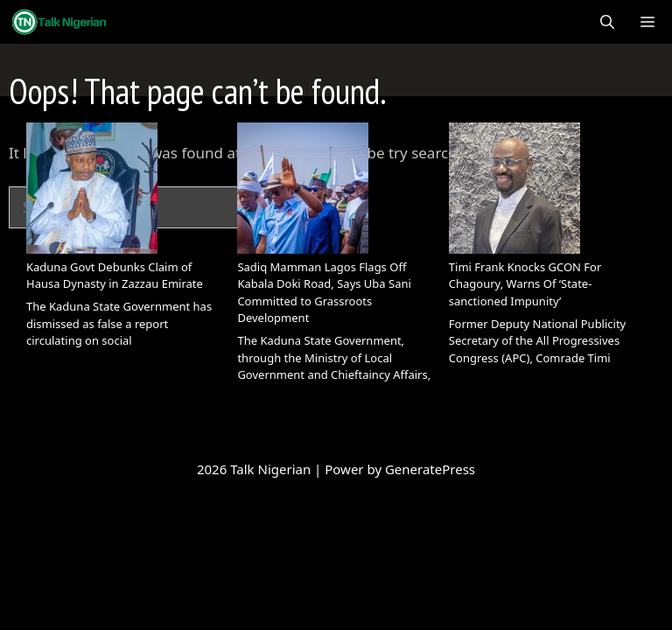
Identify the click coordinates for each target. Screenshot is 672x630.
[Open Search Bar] (607, 22)
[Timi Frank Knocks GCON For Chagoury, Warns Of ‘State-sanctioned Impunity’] (514, 191)
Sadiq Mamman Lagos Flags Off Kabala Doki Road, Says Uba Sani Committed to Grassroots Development (324, 293)
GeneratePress (430, 469)
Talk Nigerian (272, 469)
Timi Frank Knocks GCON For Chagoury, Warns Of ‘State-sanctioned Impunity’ (525, 284)
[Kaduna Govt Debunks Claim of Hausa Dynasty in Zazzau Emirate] (92, 191)
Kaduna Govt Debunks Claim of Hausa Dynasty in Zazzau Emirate (115, 276)
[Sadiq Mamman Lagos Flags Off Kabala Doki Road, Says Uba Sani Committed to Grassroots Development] (303, 191)
